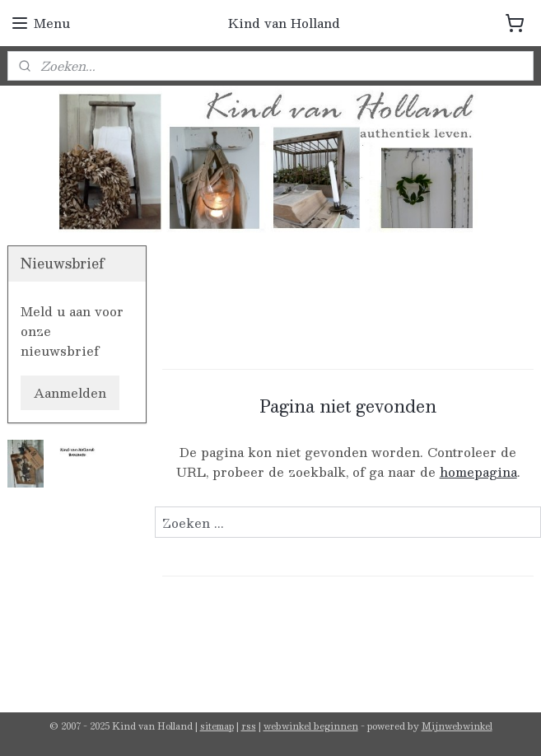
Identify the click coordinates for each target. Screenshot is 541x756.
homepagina (478, 471)
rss (249, 726)
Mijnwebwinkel (457, 726)
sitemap (217, 726)
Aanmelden (70, 392)
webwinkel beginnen (311, 726)
